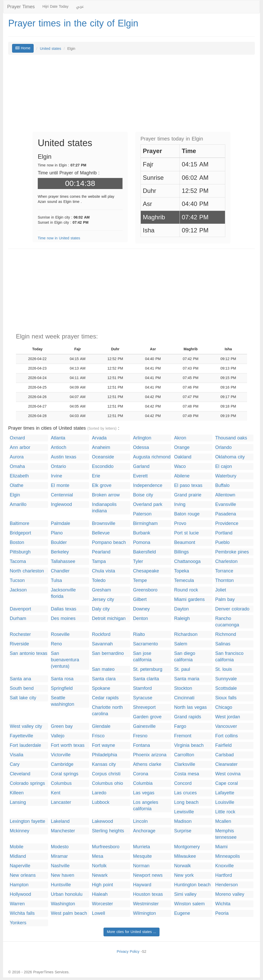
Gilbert (140, 600)
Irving (180, 505)
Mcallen (223, 821)
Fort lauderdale (25, 745)
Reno (56, 644)
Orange (182, 447)
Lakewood (102, 821)
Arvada (99, 438)
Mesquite (142, 856)
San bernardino (108, 653)
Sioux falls (226, 698)
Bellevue (101, 533)
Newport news (148, 875)
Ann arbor (20, 447)
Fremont (183, 736)
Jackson (18, 590)
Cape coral (227, 783)
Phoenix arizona (150, 755)
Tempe (140, 581)
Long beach (186, 802)
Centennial (62, 495)
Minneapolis (228, 856)
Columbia (143, 783)
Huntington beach (192, 885)
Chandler (60, 571)
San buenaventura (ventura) (65, 660)
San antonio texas (29, 653)
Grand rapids (188, 717)
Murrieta (142, 847)
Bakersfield (144, 552)
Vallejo (58, 736)
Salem (181, 644)
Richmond (226, 634)
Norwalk (182, 866)
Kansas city (104, 764)
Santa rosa (62, 679)
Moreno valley (230, 894)
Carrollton (184, 755)
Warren (17, 904)
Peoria (222, 913)
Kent (56, 793)
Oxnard (17, 438)
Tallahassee (63, 562)
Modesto (60, 847)
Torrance (224, 571)
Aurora (17, 457)
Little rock (225, 812)
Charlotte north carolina (107, 711)
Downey (141, 609)
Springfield (62, 688)
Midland (18, 856)
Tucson (17, 581)
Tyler (138, 562)
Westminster (146, 904)
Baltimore (20, 524)
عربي (80, 7)
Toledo (99, 581)
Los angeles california (146, 806)
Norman (141, 866)
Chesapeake (146, 571)
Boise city (143, 495)
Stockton (183, 688)
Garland (141, 467)
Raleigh (182, 619)
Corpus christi (106, 774)
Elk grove (102, 486)
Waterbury (226, 476)
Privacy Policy (128, 952)
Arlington (142, 438)
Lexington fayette (27, 821)
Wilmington (144, 913)
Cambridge (62, 764)
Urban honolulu (67, 894)
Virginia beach (189, 745)
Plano (57, 533)
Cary (15, 764)
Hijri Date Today (55, 7)
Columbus (61, 783)
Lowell (98, 913)
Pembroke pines (232, 552)
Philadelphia (105, 755)
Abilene (182, 476)
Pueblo (222, 543)
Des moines (63, 619)
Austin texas (64, 457)
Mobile (17, 847)
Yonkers (18, 923)
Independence (148, 486)
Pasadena (226, 514)
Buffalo (222, 486)
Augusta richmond (152, 457)
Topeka (182, 571)
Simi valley (185, 894)
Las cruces (185, 793)
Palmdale (60, 524)
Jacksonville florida (63, 593)
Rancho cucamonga (227, 622)
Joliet (221, 590)
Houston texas (148, 894)
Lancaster (61, 802)
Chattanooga (187, 562)
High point (102, 885)
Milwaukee (185, 856)
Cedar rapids (105, 698)
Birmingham (145, 524)
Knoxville (224, 866)
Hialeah (100, 894)
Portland (224, 533)
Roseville (60, 634)
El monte (60, 486)
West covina (228, 774)
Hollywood (20, 894)
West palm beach (69, 913)
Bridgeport (20, 533)
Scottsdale (226, 688)
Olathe (17, 486)
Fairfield (223, 745)
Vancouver (226, 726)
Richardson (186, 634)
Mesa (98, 856)
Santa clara (104, 679)
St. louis (224, 669)
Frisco (98, 736)
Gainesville (144, 726)
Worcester (102, 904)
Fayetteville (21, 736)
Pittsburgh (20, 552)
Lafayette (225, 793)
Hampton (19, 885)
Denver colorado (232, 609)
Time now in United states (59, 238)
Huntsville (61, 885)
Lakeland (60, 821)
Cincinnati (184, 698)
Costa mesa (187, 774)
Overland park (148, 505)
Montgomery (187, 847)
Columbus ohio (107, 783)
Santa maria (187, 679)
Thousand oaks (231, 438)
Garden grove (147, 717)
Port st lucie (186, 533)
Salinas (223, 644)
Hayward (142, 885)
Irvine (57, 476)
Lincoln (140, 821)
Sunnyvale (226, 679)
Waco (180, 467)
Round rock (186, 590)
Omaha (17, 467)
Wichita (223, 904)
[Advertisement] (131, 96)
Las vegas (144, 793)
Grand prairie (188, 495)
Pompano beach (109, 543)
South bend (22, 688)
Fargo (180, 726)
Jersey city (103, 600)
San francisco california (229, 657)
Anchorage (144, 831)
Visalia (17, 755)
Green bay (62, 726)
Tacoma (18, 562)
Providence (227, 524)
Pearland (101, 552)
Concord (183, 783)
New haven (63, 875)
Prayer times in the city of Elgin (73, 23)
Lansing (18, 802)
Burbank (142, 533)
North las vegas (190, 707)
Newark (100, 875)
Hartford (224, 875)
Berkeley (60, 552)
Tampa (99, 562)
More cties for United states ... (131, 932)
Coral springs (65, 774)
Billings (181, 552)
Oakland (183, 457)
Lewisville (184, 812)
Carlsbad (224, 755)
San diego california (185, 657)
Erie (96, 476)
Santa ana (20, 679)
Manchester (63, 831)
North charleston (27, 571)
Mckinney (20, 831)
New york (184, 875)
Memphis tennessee (226, 834)
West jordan (228, 717)
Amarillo (18, 505)
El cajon (224, 467)
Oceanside (103, 457)
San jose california (142, 657)
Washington (63, 904)
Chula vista (104, 571)
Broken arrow (106, 495)
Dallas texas (64, 609)
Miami (221, 847)
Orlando (223, 447)
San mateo (103, 669)
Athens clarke (147, 764)
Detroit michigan (109, 619)
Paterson (142, 514)
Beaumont (185, 543)
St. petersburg (148, 669)
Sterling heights (108, 831)
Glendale (101, 726)
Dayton (181, 609)
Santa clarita (146, 679)
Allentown (225, 495)
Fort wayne (104, 745)
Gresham (101, 590)
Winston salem (189, 904)
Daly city (101, 609)
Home (23, 48)
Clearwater (226, 764)
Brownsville (104, 524)
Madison (183, 821)
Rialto (139, 634)
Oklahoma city (230, 457)
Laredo (99, 793)
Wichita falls (22, 913)
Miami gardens (189, 600)
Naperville (20, 866)
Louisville (225, 802)
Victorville (61, 755)
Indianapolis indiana (104, 508)
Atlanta (58, 438)
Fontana (142, 745)
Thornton (224, 581)
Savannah (102, 644)
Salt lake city (23, 698)
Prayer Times (21, 7)
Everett (140, 476)
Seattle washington (63, 701)
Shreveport (144, 707)
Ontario (58, 467)
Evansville (226, 505)
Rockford (101, 634)
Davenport (20, 609)
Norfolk (99, 866)
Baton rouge (187, 514)
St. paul (182, 669)
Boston (17, 543)
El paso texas (188, 486)
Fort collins (227, 736)
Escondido (103, 467)
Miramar (59, 856)
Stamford (142, 688)
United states (50, 49)
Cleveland (20, 774)
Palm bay (225, 600)
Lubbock (101, 802)
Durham (18, 619)
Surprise (183, 831)
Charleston (226, 562)
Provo (180, 524)
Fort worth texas (68, 745)
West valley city (26, 726)
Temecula (184, 581)
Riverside (19, 644)
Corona (141, 774)
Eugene (182, 913)
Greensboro (145, 590)
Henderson (227, 885)
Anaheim (101, 447)
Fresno (140, 736)
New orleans (23, 875)
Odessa (141, 447)
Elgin (15, 495)
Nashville (60, 866)
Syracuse (143, 698)
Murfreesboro (106, 847)
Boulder (59, 543)
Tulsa (56, 581)
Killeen (17, 793)
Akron (180, 438)
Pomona (142, 543)
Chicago (224, 707)
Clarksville (185, 764)
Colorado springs (27, 783)
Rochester (20, 634)
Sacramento (145, 644)
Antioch (59, 447)
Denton (140, 619)
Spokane (101, 688)
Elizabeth (19, 476)
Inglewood (61, 505)
